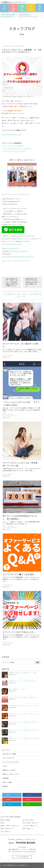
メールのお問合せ (22, 857)
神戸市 (3, 823)
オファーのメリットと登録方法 (13, 146)
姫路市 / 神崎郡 (5, 820)
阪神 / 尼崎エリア (28, 829)
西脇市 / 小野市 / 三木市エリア (10, 826)
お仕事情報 (13, 10)
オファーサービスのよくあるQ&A (14, 151)
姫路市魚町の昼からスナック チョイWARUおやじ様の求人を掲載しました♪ (32, 282)
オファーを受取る (22, 10)
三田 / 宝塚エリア (6, 831)
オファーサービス (18, 46)
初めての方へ (4, 10)
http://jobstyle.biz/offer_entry (12, 135)
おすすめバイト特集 (9, 754)
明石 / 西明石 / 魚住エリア (31, 823)
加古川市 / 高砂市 (28, 820)
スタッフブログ (31, 10)
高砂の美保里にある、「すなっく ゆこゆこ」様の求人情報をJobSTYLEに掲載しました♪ (12, 282)
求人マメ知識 (7, 782)
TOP (8, 14)
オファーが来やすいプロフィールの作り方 (17, 149)
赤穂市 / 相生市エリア (7, 829)
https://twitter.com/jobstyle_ (19, 251)
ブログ (5, 766)
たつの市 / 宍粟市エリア (30, 826)
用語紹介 (6, 786)
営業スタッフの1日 (9, 770)
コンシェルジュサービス (10, 416)
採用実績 (6, 778)
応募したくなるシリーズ (11, 774)
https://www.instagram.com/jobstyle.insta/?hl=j (18, 257)
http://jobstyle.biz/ (13, 248)
